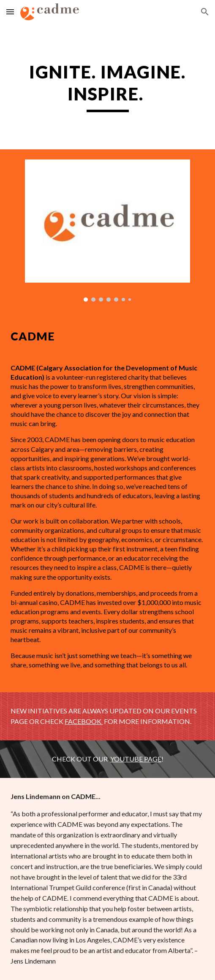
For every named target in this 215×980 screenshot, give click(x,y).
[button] (10, 12)
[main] (107, 86)
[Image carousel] (107, 231)
